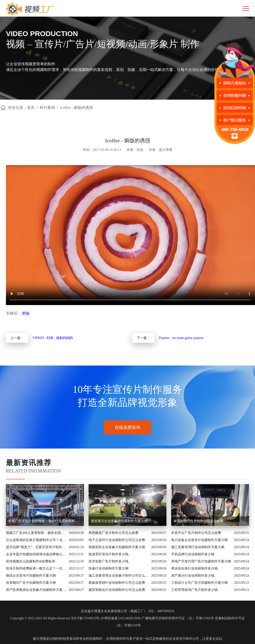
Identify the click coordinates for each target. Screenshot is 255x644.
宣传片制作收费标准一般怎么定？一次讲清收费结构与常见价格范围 (36, 568)
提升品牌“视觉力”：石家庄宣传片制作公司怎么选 (36, 547)
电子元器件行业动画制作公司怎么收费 (117, 540)
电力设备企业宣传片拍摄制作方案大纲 (199, 540)
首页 (31, 108)
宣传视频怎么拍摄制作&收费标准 (31, 561)
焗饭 (26, 313)
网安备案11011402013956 (123, 618)
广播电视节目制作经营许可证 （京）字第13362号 (178, 618)
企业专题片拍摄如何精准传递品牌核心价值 (36, 554)
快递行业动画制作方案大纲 (109, 568)
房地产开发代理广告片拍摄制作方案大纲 (201, 561)
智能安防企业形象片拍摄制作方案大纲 (117, 547)
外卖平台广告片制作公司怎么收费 (196, 533)
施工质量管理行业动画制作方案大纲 (198, 547)
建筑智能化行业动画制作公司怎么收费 (117, 590)
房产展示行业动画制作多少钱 (193, 576)
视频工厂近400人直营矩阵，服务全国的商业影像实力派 (36, 533)
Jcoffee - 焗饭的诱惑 (76, 108)
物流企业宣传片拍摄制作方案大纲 (31, 576)
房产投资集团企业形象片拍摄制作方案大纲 (36, 590)
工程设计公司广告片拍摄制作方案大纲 (199, 583)
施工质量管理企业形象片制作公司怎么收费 (119, 576)
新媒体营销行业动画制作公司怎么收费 (117, 583)
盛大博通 (39, 639)
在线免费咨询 (127, 427)
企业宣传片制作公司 (184, 639)
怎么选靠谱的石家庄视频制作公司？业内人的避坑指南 (36, 540)
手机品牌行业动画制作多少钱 (193, 554)
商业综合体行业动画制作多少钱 (194, 568)
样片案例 (47, 108)
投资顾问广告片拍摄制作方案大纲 (31, 583)
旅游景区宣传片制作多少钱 (109, 554)
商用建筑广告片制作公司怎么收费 (113, 533)
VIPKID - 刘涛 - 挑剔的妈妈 (53, 338)
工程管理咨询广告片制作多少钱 (194, 590)
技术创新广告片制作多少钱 (109, 561)
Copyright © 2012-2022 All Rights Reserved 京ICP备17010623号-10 (57, 618)
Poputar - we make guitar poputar (181, 338)
